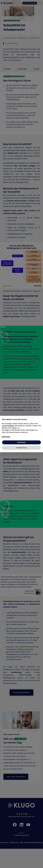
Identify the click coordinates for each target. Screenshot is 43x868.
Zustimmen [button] (21, 442)
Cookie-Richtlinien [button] (8, 426)
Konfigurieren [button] (22, 448)
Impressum (6, 437)
